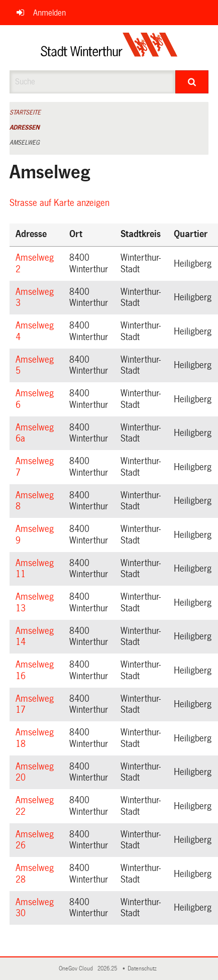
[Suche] (192, 82)
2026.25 (108, 969)
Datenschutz (144, 969)
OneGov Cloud (77, 969)
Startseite (25, 113)
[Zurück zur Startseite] (109, 48)
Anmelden (49, 13)
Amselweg (25, 143)
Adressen (25, 128)
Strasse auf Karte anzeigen (61, 203)
